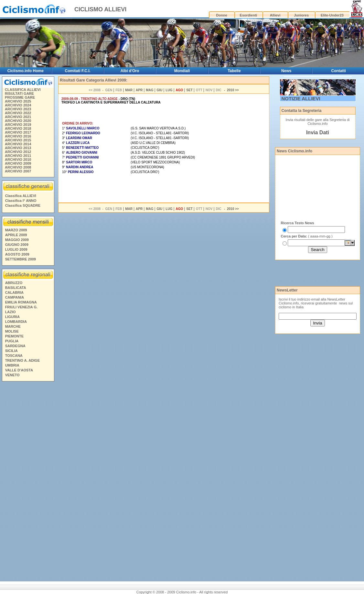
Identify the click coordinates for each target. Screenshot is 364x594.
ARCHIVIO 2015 (18, 140)
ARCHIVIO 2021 (18, 117)
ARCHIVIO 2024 (18, 105)
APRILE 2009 (16, 235)
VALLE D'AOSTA (19, 370)
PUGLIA (12, 341)
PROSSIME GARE (20, 97)
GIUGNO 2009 (17, 245)
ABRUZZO (14, 283)
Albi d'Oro (130, 71)
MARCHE (13, 326)
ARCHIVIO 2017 (18, 132)
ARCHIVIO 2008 (18, 167)
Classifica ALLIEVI (21, 196)
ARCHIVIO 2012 (18, 152)
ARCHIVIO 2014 (18, 144)
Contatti (338, 71)
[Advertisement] (28, 482)
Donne (222, 15)
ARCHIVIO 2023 (18, 109)
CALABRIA (14, 292)
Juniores (301, 15)
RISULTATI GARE (19, 93)
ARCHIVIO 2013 (18, 148)
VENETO (12, 375)
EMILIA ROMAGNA (21, 302)
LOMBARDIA (16, 322)
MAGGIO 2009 (17, 240)
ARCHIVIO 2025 (18, 101)
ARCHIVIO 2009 (18, 163)
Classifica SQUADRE (23, 205)
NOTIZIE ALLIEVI (301, 99)
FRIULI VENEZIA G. (21, 307)
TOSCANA (14, 356)
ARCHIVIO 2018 (18, 128)
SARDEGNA (15, 346)
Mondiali (182, 71)
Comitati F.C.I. (78, 71)
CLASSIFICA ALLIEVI (23, 90)
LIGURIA (12, 317)
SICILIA (11, 351)
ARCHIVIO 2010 (18, 159)
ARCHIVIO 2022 (18, 113)
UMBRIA (12, 365)
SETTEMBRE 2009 (21, 259)
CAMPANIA (15, 297)
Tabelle (234, 71)
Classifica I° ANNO (21, 201)
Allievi (275, 15)
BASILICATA (16, 288)
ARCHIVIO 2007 (18, 171)
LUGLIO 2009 (16, 249)
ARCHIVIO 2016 (18, 136)
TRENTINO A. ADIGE (22, 360)
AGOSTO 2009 (17, 254)
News (286, 71)
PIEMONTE (14, 336)
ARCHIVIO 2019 (18, 125)
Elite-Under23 (332, 15)
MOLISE (12, 331)
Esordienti (249, 15)
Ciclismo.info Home (26, 71)
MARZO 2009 (16, 230)
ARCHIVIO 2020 (18, 121)
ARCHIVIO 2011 (18, 156)
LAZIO (11, 312)
